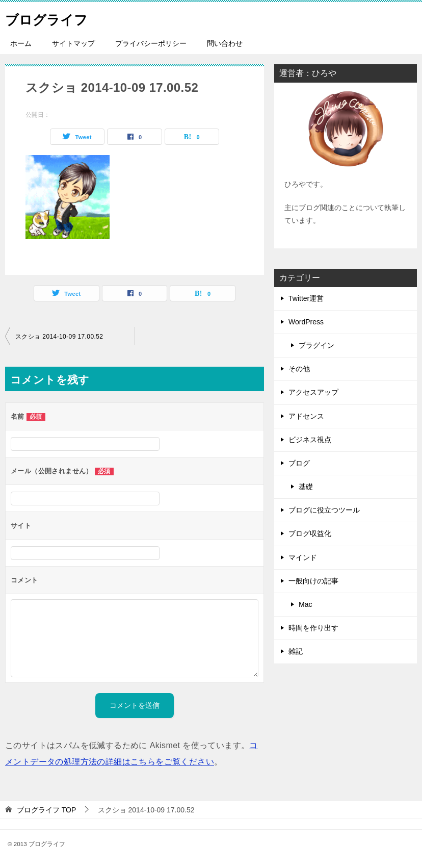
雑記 (296, 651)
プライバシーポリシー (151, 43)
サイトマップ (73, 43)
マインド (303, 557)
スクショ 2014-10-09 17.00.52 (59, 337)
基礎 (306, 487)
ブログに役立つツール (324, 510)
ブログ (299, 463)
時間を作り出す (313, 628)
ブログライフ (52, 18)
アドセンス (306, 416)
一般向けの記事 (313, 581)
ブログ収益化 (310, 533)
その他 (299, 369)
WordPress (306, 322)
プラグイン (316, 345)
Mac (305, 604)
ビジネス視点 (310, 440)
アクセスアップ (313, 392)
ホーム (21, 43)
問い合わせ (225, 43)
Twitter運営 (306, 298)
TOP (46, 810)
